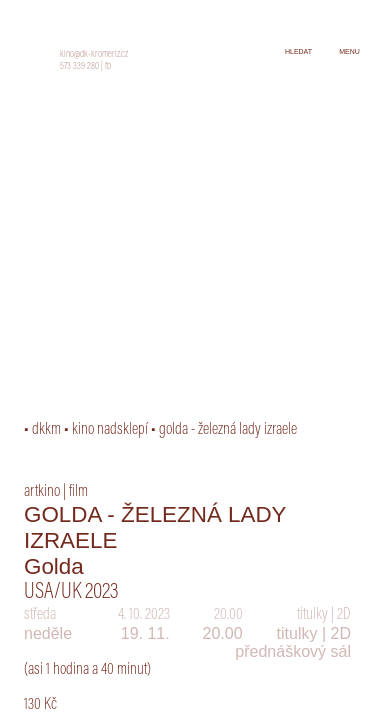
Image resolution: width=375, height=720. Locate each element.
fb (108, 67)
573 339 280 (79, 67)
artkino (42, 492)
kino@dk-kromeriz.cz (94, 55)
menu (349, 51)
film (78, 492)
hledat (298, 51)
